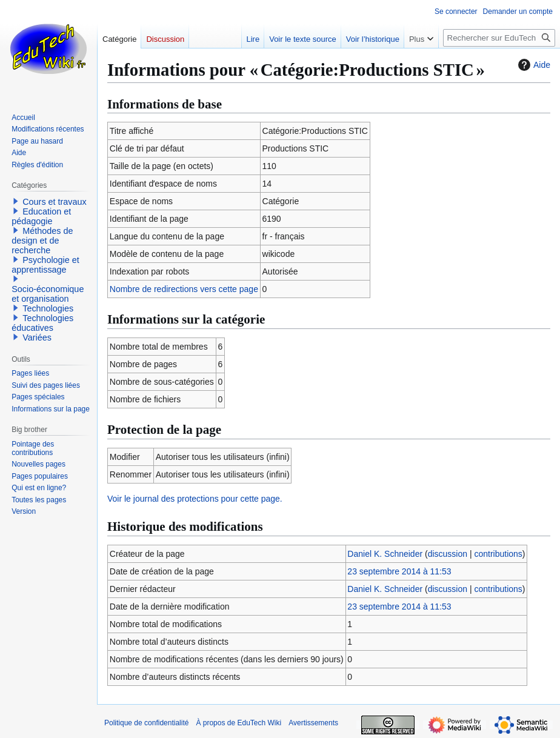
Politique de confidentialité (146, 723)
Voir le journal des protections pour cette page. (195, 499)
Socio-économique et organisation (48, 294)
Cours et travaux (55, 202)
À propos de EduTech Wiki (238, 723)
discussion (448, 554)
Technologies (48, 308)
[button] (16, 201)
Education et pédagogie (41, 216)
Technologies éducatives (42, 323)
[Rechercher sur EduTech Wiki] (499, 38)
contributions (498, 554)
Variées (37, 337)
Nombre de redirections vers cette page (184, 289)
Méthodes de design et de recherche (42, 241)
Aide (533, 65)
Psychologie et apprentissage (45, 265)
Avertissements (313, 723)
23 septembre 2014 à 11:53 (399, 571)
